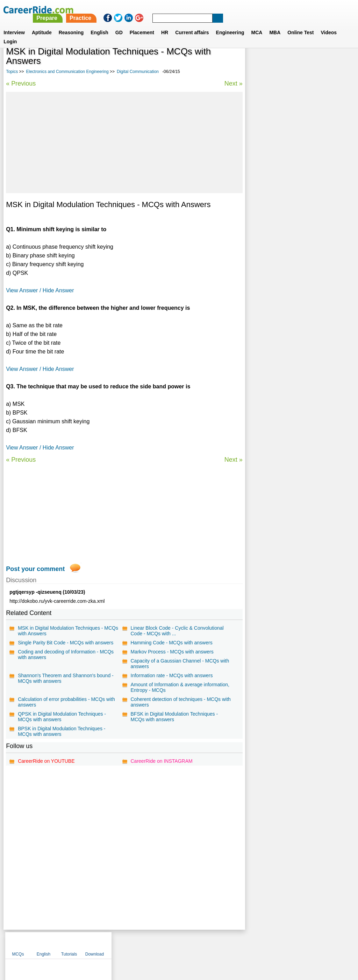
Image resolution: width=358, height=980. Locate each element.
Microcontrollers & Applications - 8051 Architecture (293, 273)
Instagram (256, 944)
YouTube (228, 944)
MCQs (259, 63)
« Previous (21, 83)
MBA (275, 24)
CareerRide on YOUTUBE (46, 761)
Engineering (230, 24)
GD (119, 24)
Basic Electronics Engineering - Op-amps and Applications (296, 254)
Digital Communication (138, 72)
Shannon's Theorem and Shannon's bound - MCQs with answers (66, 678)
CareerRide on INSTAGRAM (161, 761)
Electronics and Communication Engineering (67, 72)
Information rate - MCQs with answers (171, 675)
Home (92, 944)
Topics (12, 72)
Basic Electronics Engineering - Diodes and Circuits (299, 236)
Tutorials (310, 63)
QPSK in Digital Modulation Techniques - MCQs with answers (62, 717)
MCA (257, 24)
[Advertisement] (124, 142)
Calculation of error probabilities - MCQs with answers (66, 702)
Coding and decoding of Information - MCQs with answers (66, 654)
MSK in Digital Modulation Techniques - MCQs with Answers (68, 631)
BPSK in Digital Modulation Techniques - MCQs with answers (62, 731)
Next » (233, 83)
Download (336, 63)
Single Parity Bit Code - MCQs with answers (66, 643)
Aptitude (42, 24)
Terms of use (176, 944)
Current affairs (192, 24)
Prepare (178, 10)
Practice (212, 10)
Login (10, 33)
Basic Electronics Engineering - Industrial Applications (297, 205)
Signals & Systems (272, 220)
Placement (142, 24)
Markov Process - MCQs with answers (172, 652)
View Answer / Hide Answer (40, 290)
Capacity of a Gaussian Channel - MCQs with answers (180, 664)
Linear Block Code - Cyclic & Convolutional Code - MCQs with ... (177, 631)
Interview (14, 24)
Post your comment (35, 569)
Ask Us (205, 944)
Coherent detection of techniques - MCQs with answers (180, 702)
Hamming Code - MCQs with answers (171, 643)
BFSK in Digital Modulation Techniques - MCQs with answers (174, 717)
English (99, 24)
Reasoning (71, 24)
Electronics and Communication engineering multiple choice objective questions (292, 183)
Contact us (144, 944)
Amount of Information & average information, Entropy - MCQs (180, 687)
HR (165, 24)
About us (116, 944)
